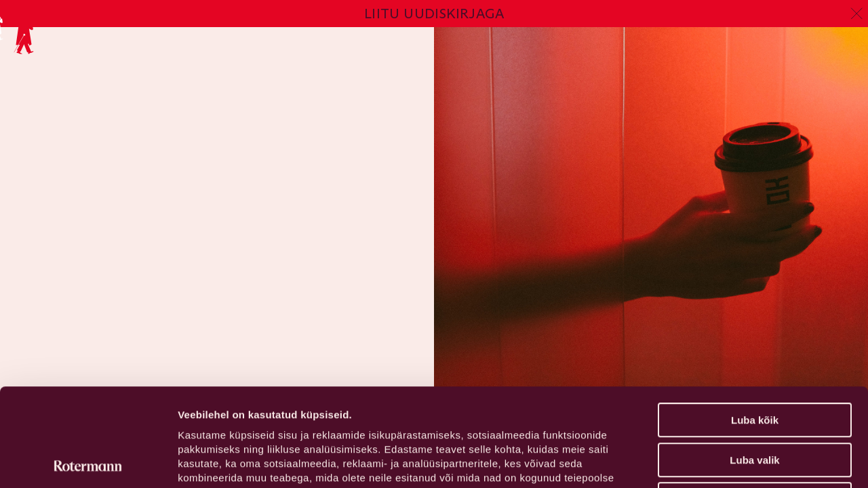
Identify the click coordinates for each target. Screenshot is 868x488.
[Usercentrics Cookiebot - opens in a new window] (88, 462)
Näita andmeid (701, 461)
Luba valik (754, 362)
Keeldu (755, 402)
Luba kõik (755, 322)
